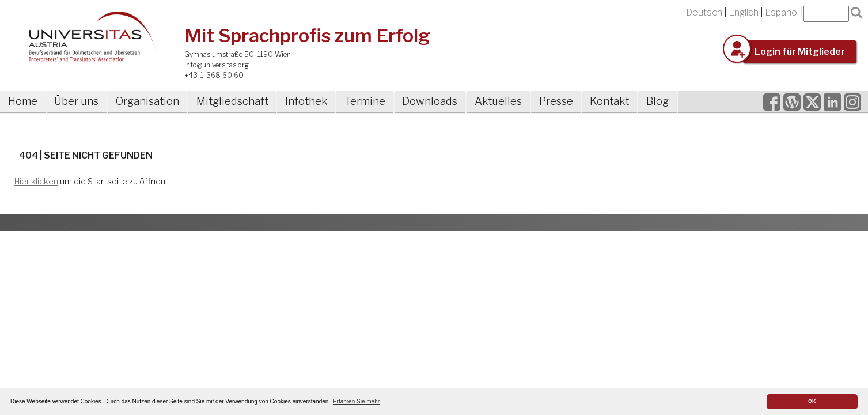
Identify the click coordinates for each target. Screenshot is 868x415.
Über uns (76, 101)
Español (782, 12)
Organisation (147, 101)
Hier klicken (36, 182)
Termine (365, 101)
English (744, 12)
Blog (657, 101)
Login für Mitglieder (800, 52)
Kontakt (609, 101)
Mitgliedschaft (232, 101)
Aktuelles (498, 101)
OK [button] (812, 401)
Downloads (430, 101)
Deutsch (704, 12)
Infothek (306, 101)
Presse (556, 101)
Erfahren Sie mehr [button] (356, 401)
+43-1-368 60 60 (214, 75)
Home (23, 101)
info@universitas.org (217, 65)
